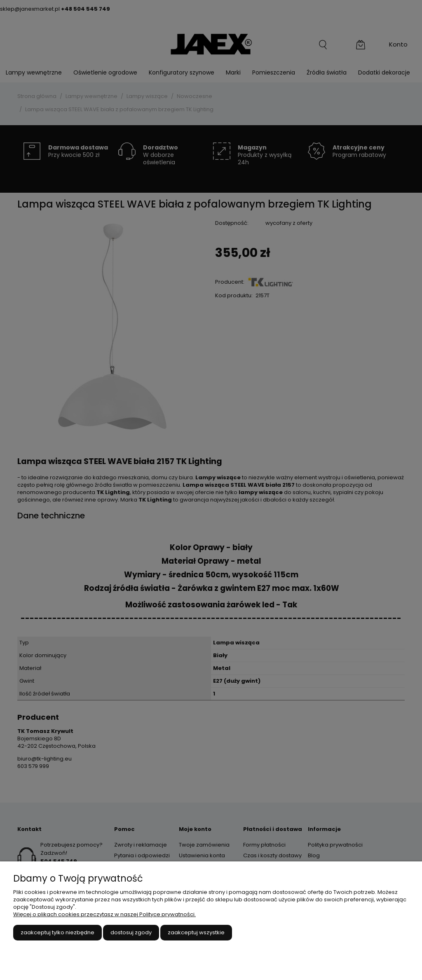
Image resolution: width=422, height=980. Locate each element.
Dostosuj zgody (131, 932)
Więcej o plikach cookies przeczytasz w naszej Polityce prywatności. (104, 914)
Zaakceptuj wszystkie (196, 932)
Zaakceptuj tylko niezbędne (57, 932)
